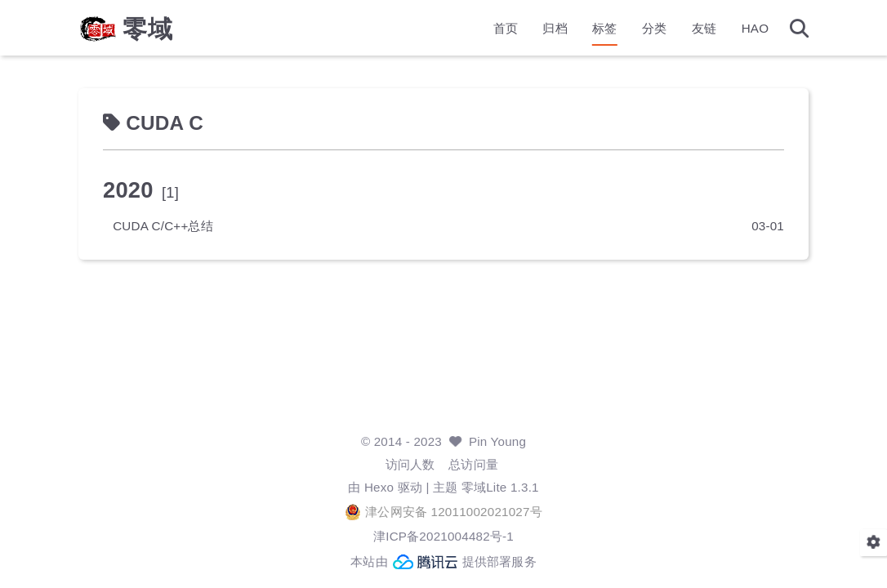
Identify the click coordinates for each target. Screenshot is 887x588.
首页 (495, 29)
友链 (693, 29)
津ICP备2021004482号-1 (443, 536)
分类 (644, 29)
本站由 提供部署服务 (443, 562)
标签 (594, 29)
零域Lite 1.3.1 (500, 487)
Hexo (379, 487)
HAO (745, 29)
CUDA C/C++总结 (174, 226)
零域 (158, 29)
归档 (544, 29)
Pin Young (497, 441)
